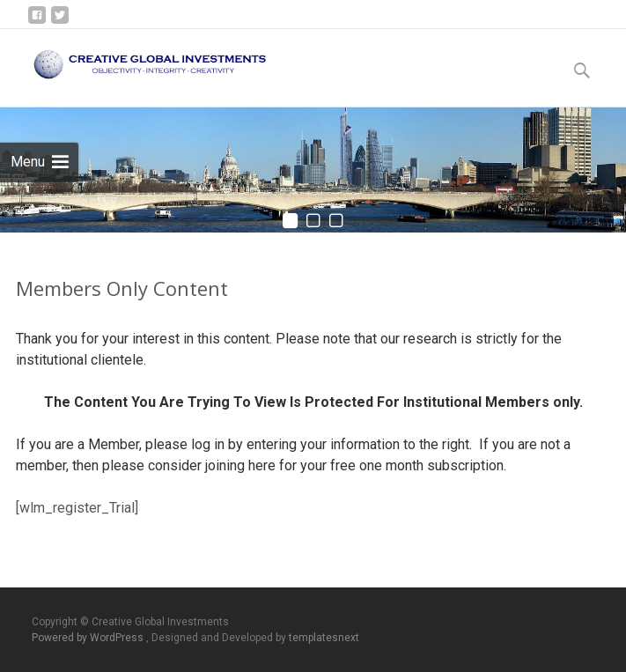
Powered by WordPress (89, 638)
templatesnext (324, 638)
